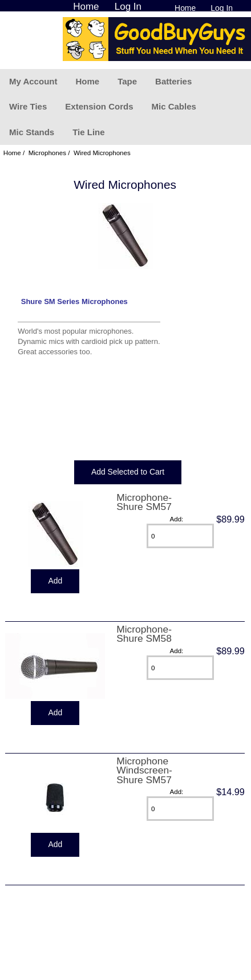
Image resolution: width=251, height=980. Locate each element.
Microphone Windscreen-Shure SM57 (144, 770)
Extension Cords (99, 106)
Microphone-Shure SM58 (144, 634)
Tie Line (88, 132)
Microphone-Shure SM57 (144, 502)
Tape (127, 81)
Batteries (173, 81)
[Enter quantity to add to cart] (180, 536)
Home (185, 8)
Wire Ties (28, 106)
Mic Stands (32, 132)
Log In (222, 8)
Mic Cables (173, 106)
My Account (33, 81)
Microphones (47, 153)
